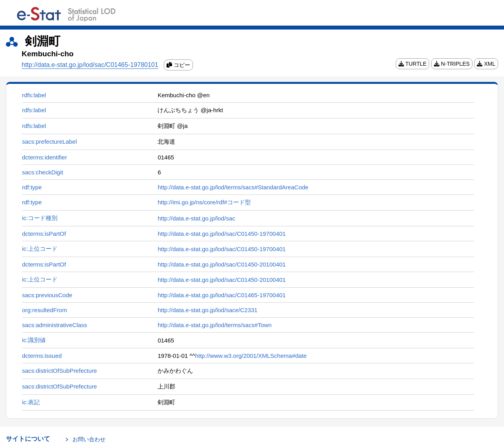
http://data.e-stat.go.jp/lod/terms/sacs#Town (214, 325)
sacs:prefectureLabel (49, 142)
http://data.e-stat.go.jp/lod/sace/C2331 (208, 310)
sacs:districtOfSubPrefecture (59, 371)
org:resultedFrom (44, 310)
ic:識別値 (34, 340)
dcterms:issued (42, 356)
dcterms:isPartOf (44, 234)
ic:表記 (31, 402)
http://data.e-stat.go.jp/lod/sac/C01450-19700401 (221, 234)
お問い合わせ (89, 439)
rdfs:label (34, 95)
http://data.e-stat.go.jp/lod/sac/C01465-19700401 (221, 295)
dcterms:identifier (44, 157)
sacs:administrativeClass (55, 325)
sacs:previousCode (47, 295)
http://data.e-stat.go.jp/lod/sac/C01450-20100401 (221, 264)
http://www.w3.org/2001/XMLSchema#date (251, 356)
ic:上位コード (40, 249)
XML (486, 64)
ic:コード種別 (40, 218)
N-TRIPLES (452, 64)
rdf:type (32, 187)
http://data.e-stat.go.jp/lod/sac (196, 218)
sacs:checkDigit (43, 172)
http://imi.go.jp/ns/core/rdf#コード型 (204, 202)
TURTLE (413, 64)
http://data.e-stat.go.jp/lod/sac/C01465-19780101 (90, 65)
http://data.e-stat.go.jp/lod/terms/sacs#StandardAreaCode (233, 187)
